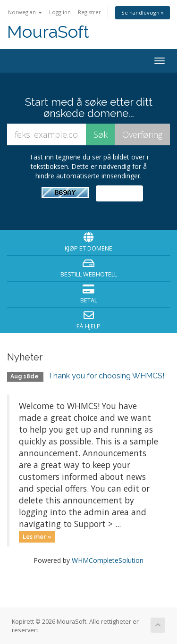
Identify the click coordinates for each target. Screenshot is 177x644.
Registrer (89, 12)
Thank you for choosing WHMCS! (106, 376)
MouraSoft (48, 32)
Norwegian (25, 12)
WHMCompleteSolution (108, 560)
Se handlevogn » (143, 13)
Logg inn (60, 12)
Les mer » (37, 536)
